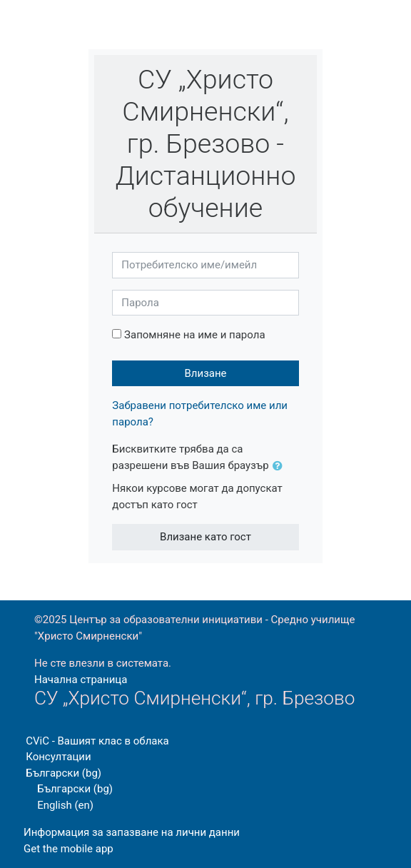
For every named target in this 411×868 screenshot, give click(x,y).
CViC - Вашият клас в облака (97, 741)
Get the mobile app (68, 849)
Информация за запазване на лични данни (132, 832)
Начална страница (81, 680)
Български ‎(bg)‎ (64, 773)
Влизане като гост (205, 537)
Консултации (58, 757)
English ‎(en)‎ (65, 805)
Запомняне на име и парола (194, 335)
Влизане (205, 373)
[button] (280, 466)
